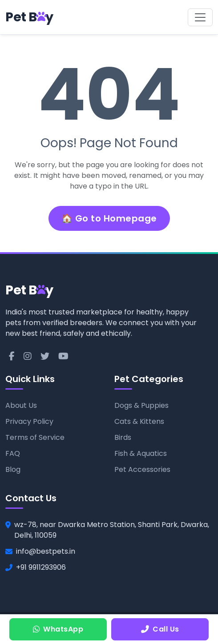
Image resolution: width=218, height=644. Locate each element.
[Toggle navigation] (200, 17)
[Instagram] (28, 356)
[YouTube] (63, 356)
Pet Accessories (142, 469)
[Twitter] (45, 356)
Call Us (160, 629)
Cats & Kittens (139, 421)
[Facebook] (12, 356)
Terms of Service (35, 437)
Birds (123, 437)
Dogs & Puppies (141, 405)
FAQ (13, 453)
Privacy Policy (29, 421)
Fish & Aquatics (141, 453)
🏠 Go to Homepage (109, 218)
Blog (13, 469)
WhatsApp (58, 629)
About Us (21, 405)
